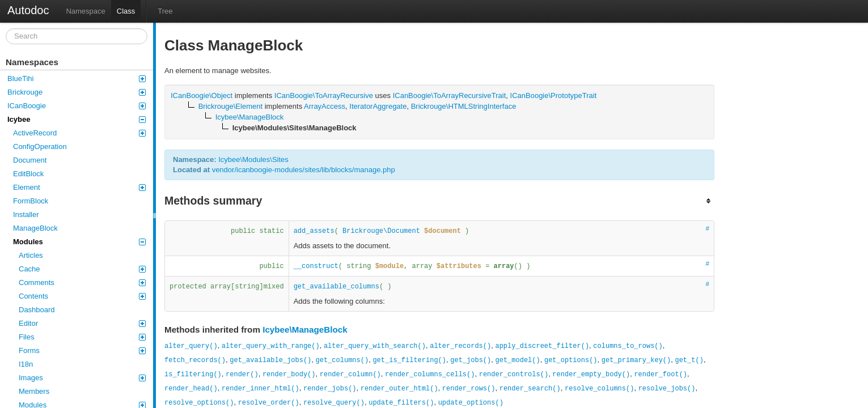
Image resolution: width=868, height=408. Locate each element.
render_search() (530, 389)
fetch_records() (195, 360)
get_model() (518, 360)
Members (34, 391)
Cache (82, 269)
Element (79, 187)
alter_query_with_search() (375, 346)
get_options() (571, 360)
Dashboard (37, 310)
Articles (31, 255)
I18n (26, 364)
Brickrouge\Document (381, 231)
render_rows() (469, 389)
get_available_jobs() (270, 360)
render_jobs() (330, 389)
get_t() (689, 360)
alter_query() (191, 346)
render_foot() (660, 375)
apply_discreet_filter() (542, 346)
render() (242, 375)
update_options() (471, 403)
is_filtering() (193, 375)
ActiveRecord (79, 133)
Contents (82, 296)
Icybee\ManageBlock (305, 330)
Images (82, 378)
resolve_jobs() (667, 389)
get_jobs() (471, 360)
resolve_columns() (599, 389)
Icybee (77, 119)
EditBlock (28, 174)
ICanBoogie (77, 106)
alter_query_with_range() (271, 346)
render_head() (191, 389)
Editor (82, 323)
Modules (79, 242)
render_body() (289, 375)
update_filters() (401, 403)
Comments (82, 282)
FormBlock (31, 201)
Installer (26, 214)
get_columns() (342, 360)
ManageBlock (35, 228)
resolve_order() (269, 403)
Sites (280, 160)
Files (82, 337)
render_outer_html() (399, 389)
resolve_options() (199, 403)
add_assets (314, 231)
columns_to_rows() (628, 346)
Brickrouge (77, 92)
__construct (316, 266)
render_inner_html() (261, 389)
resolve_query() (334, 403)
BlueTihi (77, 78)
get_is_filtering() (409, 360)
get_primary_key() (636, 360)
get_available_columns (336, 287)
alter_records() (460, 346)
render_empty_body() (591, 375)
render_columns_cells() (430, 375)
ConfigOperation (40, 146)
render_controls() (514, 375)
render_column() (350, 375)
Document (30, 160)
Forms (82, 350)
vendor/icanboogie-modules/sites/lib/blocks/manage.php (304, 170)
